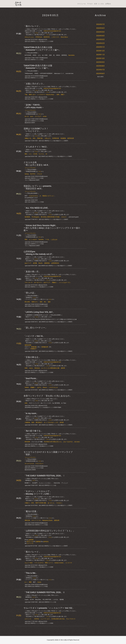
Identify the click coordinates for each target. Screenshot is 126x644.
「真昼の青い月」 (32, 272)
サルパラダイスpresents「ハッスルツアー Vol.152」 (49, 608)
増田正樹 (27, 520)
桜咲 (33, 422)
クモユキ (39, 174)
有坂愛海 (63, 138)
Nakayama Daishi (47, 520)
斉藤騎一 (33, 387)
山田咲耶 (31, 540)
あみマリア (28, 263)
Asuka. (39, 582)
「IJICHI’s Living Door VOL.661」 (39, 312)
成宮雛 (35, 263)
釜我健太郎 (45, 347)
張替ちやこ (35, 302)
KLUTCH (33, 174)
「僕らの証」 (30, 293)
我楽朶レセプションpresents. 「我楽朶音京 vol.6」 (38, 187)
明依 (26, 239)
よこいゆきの (33, 239)
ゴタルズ (64, 217)
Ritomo (45, 387)
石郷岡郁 (38, 542)
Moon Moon (64, 37)
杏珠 (58, 95)
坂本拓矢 (46, 542)
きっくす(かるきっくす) (51, 422)
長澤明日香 (56, 138)
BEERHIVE (47, 37)
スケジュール (81, 4)
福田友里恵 (28, 345)
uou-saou (77, 442)
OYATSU (37, 619)
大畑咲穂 (27, 422)
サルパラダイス (71, 619)
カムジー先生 (29, 563)
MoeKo (40, 263)
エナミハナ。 (31, 543)
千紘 (26, 95)
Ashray (27, 174)
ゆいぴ (27, 116)
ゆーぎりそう (38, 282)
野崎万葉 (40, 138)
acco (32, 116)
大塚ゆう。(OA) (29, 503)
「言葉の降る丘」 (32, 357)
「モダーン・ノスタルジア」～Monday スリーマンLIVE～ (38, 493)
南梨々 (63, 95)
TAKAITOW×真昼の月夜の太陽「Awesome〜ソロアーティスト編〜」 (42, 49)
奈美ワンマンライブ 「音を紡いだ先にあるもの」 (48, 396)
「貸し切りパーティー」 (35, 328)
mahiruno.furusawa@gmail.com (52, 31)
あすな (39, 387)
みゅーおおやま (68, 442)
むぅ (26, 582)
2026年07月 (100, 24)
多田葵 (62, 422)
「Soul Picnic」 (31, 378)
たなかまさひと (34, 196)
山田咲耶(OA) (55, 263)
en (46, 154)
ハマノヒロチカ (39, 563)
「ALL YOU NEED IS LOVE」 (37, 208)
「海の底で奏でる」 (33, 431)
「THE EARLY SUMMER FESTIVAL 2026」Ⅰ (44, 476)
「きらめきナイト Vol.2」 (36, 147)
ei (40, 196)
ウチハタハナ (29, 282)
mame (31, 368)
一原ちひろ (47, 138)
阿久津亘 (27, 302)
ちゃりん (41, 154)
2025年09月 (100, 62)
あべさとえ (51, 503)
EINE (26, 368)
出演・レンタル (99, 4)
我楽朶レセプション (48, 196)
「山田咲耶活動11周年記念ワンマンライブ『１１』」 (49, 531)
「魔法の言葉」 (31, 511)
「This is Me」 (31, 573)
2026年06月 (100, 28)
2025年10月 (100, 58)
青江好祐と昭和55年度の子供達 (50, 217)
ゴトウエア (38, 116)
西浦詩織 (34, 347)
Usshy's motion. (59, 563)
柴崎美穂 (47, 263)
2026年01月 (100, 47)
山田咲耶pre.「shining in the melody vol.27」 (39, 253)
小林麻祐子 (33, 349)
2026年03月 (100, 39)
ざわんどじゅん (29, 37)
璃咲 (30, 582)
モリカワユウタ (29, 464)
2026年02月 (100, 43)
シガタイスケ (55, 37)
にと (30, 154)
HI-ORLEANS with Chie (58, 619)
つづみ (47, 239)
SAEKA (27, 387)
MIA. (34, 138)
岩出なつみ (30, 542)
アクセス (90, 4)
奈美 (26, 403)
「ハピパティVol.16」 (34, 336)
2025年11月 (100, 55)
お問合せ (108, 4)
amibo (45, 116)
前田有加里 (71, 138)
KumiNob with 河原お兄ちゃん (53, 442)
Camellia (41, 239)
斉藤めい (55, 282)
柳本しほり (32, 95)
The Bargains (35, 217)
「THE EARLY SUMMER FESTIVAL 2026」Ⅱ (44, 592)
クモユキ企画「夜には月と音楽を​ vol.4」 (37, 164)
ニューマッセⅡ (45, 619)
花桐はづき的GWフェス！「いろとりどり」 (36, 130)
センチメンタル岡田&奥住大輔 (50, 368)
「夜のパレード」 (32, 26)
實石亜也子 (39, 422)
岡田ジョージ (49, 563)
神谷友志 (37, 368)
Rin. (45, 302)
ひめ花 (35, 154)
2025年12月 (100, 51)
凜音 (41, 302)
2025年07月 (100, 70)
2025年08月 (100, 66)
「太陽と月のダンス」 (34, 84)
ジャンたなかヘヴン (65, 282)
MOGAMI (27, 442)
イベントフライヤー (30, 110)
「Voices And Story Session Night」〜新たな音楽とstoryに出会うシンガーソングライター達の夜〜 (52, 228)
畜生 (26, 154)
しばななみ (54, 239)
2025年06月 (100, 73)
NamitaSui (71, 55)
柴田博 (63, 368)
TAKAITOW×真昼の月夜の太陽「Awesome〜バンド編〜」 (38, 67)
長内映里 (27, 217)
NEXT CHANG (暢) (41, 503)
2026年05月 (100, 32)
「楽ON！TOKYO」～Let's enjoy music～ (34, 106)
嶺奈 (49, 302)
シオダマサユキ (53, 387)
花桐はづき (28, 138)
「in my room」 (31, 413)
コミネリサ (69, 563)
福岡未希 (57, 520)
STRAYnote (39, 37)
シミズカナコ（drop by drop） (46, 95)
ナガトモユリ (39, 464)
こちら (36, 33)
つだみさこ (59, 503)
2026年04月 (100, 36)
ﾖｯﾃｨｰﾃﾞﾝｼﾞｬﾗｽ (36, 520)
